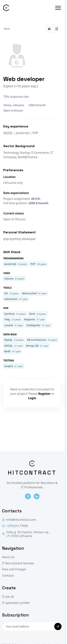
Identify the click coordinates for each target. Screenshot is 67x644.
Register (44, 394)
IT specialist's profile (16, 603)
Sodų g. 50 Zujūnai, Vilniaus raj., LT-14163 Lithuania (26, 534)
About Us (8, 557)
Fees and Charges (14, 569)
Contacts (8, 576)
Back (7, 29)
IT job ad (8, 597)
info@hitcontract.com (19, 520)
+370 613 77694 (15, 526)
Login (32, 398)
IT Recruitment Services (18, 563)
